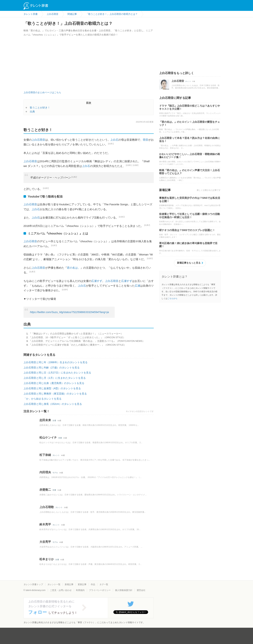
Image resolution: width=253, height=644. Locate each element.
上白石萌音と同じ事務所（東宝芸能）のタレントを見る (55, 394)
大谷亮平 (45, 542)
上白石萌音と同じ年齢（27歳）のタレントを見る (52, 368)
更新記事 (82, 584)
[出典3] (54, 245)
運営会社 (141, 590)
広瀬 (137, 286)
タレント (56, 455)
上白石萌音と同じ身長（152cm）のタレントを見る (53, 404)
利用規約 (80, 590)
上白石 (114, 140)
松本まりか (47, 559)
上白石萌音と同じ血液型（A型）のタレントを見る (52, 388)
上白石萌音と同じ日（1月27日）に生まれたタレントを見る (57, 373)
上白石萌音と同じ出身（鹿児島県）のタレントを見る (54, 383)
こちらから (172, 298)
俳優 (60, 438)
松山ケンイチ (48, 438)
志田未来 (45, 420)
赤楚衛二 (45, 490)
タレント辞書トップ (33, 584)
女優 (54, 420)
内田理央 (45, 472)
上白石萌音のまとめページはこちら (42, 92)
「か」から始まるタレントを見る (42, 399)
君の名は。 (74, 268)
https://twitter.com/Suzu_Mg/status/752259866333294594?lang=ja (70, 312)
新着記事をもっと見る (189, 263)
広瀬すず (97, 281)
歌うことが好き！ (40, 108)
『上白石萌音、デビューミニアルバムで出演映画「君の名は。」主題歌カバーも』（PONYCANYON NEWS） (87, 341)
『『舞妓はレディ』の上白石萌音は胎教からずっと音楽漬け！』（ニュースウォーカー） (76, 334)
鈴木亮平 (45, 524)
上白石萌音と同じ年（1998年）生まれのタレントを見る (56, 362)
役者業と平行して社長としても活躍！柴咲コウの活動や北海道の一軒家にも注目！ (190, 216)
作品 (93, 584)
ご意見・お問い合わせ (61, 590)
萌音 (146, 140)
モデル (55, 473)
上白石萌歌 (47, 507)
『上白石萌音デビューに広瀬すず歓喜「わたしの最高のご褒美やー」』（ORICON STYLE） (77, 345)
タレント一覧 (54, 584)
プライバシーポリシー (100, 590)
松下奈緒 (45, 455)
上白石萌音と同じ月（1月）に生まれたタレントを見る (55, 378)
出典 (32, 112)
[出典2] (136, 165)
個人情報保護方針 (124, 590)
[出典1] (111, 144)
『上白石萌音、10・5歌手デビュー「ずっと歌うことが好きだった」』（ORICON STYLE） (77, 337)
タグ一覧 (104, 584)
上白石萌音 (38, 140)
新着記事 (69, 584)
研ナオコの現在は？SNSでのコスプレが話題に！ (187, 230)
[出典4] (65, 290)
